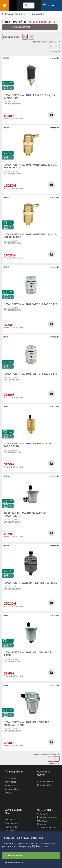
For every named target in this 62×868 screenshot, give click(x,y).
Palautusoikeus (12, 823)
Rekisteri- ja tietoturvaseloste (12, 787)
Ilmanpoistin (36, 14)
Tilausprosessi (11, 820)
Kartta (41, 825)
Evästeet (8, 793)
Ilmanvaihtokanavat (14, 14)
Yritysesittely (10, 778)
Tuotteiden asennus (46, 781)
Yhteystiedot (10, 782)
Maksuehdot (10, 831)
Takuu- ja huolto (44, 785)
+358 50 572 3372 (47, 828)
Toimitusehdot (11, 827)
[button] (51, 115)
